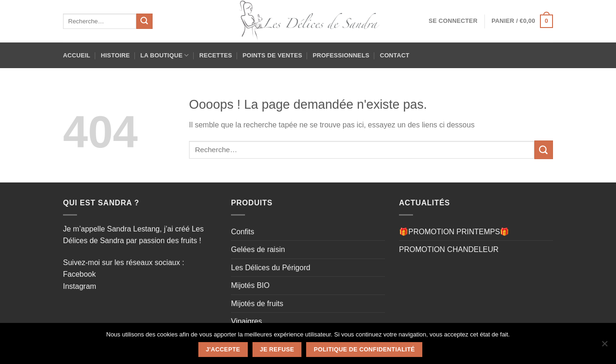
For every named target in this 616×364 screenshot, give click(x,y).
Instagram (80, 286)
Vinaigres (246, 321)
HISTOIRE (115, 55)
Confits (243, 232)
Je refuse (277, 350)
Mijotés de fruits (257, 304)
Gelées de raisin (258, 249)
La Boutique (165, 55)
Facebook (79, 274)
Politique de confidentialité (365, 350)
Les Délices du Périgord (271, 268)
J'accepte (223, 350)
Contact (395, 55)
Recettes (216, 55)
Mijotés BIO (250, 285)
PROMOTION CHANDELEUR (449, 249)
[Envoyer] (144, 21)
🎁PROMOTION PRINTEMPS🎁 (454, 232)
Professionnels (341, 55)
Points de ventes (273, 55)
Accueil (77, 55)
